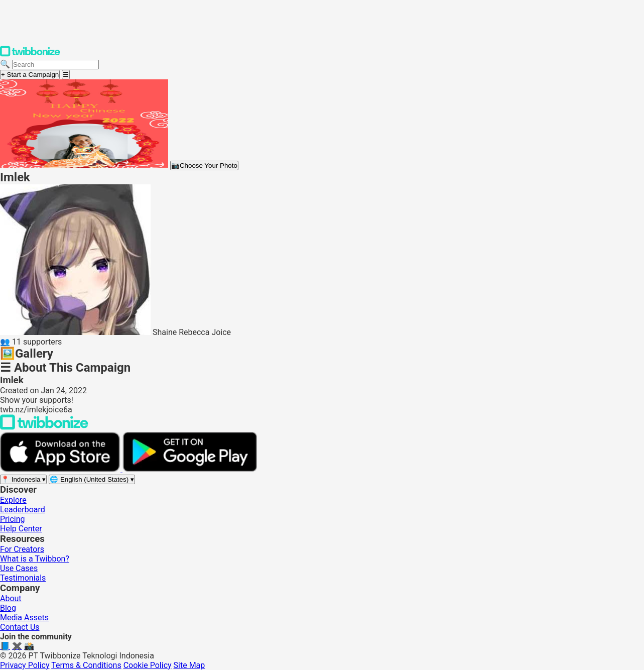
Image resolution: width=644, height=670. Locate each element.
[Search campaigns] (55, 65)
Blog (8, 608)
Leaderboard (23, 510)
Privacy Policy (25, 665)
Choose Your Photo (204, 165)
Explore (13, 500)
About (11, 598)
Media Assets (24, 618)
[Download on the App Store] (61, 469)
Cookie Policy (148, 665)
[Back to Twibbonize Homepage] (44, 427)
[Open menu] (66, 75)
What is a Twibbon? (35, 559)
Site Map (189, 665)
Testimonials (23, 578)
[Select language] (92, 479)
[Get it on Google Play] (190, 469)
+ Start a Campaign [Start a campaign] (30, 75)
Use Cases (19, 568)
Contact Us (20, 627)
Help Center (21, 529)
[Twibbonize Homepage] (30, 54)
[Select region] (23, 479)
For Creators (22, 549)
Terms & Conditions (86, 665)
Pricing (13, 519)
